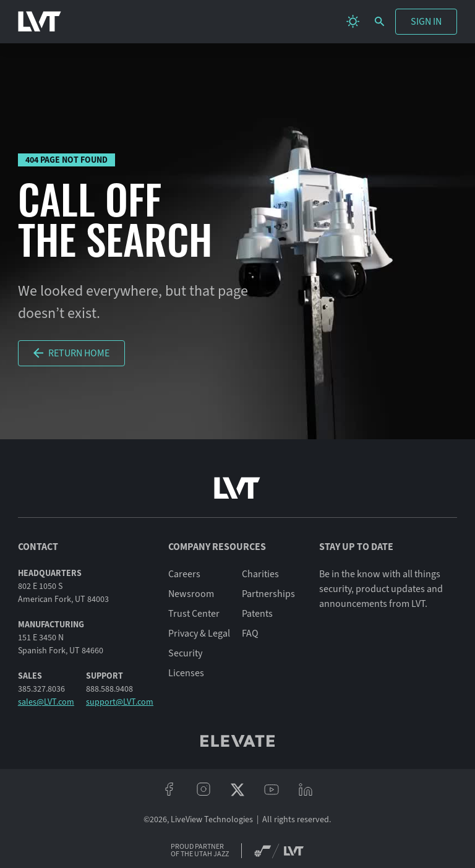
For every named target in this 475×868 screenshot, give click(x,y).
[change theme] (353, 21)
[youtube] (272, 790)
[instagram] (203, 790)
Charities (260, 574)
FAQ (250, 634)
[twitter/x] (237, 790)
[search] (379, 21)
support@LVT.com (120, 702)
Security (185, 653)
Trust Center (194, 614)
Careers (184, 574)
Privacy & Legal (199, 634)
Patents (257, 614)
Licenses (186, 673)
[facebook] (169, 790)
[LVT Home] (40, 22)
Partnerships (268, 594)
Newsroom (191, 594)
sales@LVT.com (46, 702)
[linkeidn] (306, 790)
